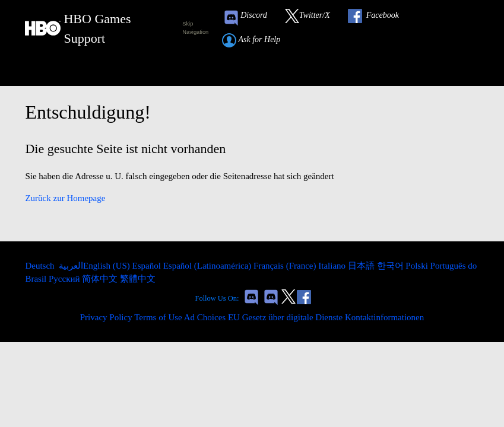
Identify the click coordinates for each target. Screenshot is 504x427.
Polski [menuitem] (418, 266)
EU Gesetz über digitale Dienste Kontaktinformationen (326, 317)
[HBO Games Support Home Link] (97, 28)
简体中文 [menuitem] (101, 279)
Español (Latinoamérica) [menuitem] (208, 266)
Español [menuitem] (148, 266)
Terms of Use (158, 317)
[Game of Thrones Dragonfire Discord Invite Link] (271, 299)
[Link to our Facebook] (379, 18)
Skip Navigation (195, 28)
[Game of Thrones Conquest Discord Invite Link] (251, 18)
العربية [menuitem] (70, 266)
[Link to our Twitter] (313, 18)
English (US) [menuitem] (108, 266)
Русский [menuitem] (65, 279)
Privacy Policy (106, 317)
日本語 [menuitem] (362, 266)
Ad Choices (205, 317)
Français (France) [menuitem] (286, 266)
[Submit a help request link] (257, 40)
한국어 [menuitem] (392, 266)
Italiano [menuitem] (333, 266)
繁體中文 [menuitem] (138, 279)
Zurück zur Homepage (65, 198)
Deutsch (41, 266)
